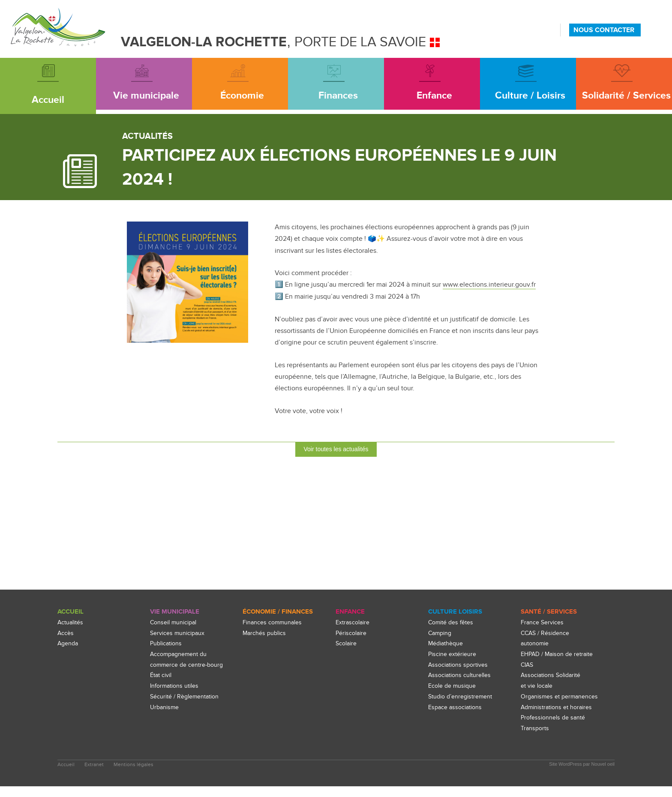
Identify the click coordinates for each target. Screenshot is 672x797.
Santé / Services (549, 612)
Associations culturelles (460, 676)
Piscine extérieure (452, 654)
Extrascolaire (353, 622)
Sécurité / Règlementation (185, 697)
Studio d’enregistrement (461, 697)
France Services (543, 622)
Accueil (70, 612)
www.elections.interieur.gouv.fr (489, 285)
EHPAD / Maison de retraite (559, 654)
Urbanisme (165, 707)
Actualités (71, 622)
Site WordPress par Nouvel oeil (582, 775)
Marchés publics (265, 633)
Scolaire (347, 644)
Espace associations (456, 707)
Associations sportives (459, 665)
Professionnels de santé (554, 728)
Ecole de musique (453, 686)
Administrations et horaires (558, 718)
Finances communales (273, 622)
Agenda (69, 644)
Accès (66, 633)
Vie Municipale (175, 612)
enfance (350, 612)
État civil (161, 676)
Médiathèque (446, 644)
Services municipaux (178, 633)
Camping (441, 633)
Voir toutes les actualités (336, 449)
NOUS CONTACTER (604, 30)
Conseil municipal (174, 622)
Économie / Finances (278, 612)
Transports (536, 739)
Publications (167, 644)
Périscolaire (352, 633)
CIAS (528, 665)
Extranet (95, 775)
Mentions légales (135, 775)
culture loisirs (455, 612)
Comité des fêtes (451, 622)
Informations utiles (175, 686)
